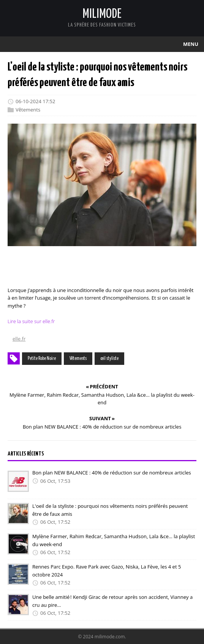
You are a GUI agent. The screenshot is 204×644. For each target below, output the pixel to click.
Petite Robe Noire (42, 359)
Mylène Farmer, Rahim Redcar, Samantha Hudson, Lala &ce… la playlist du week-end (114, 540)
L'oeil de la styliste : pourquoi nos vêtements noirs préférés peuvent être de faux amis (110, 510)
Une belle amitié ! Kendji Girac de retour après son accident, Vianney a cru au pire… (112, 601)
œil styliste (109, 359)
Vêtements (28, 110)
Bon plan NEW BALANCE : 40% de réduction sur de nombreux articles (112, 473)
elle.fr (19, 339)
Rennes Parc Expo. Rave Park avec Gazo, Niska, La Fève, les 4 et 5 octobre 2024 (107, 571)
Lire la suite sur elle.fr (31, 321)
